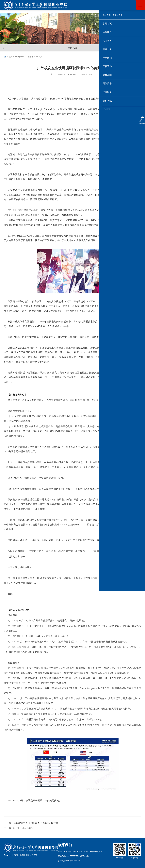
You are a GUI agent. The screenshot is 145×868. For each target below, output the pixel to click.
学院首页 (11, 57)
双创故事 (32, 57)
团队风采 (21, 57)
